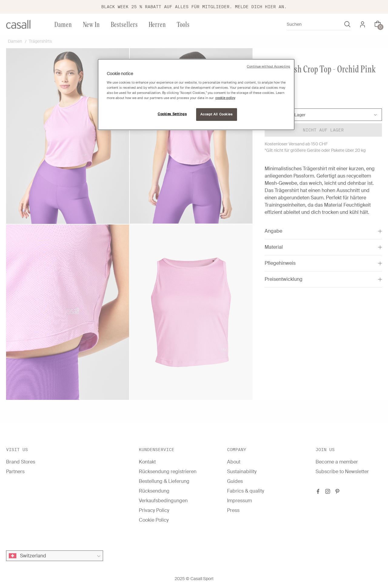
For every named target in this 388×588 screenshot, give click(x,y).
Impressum (239, 501)
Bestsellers (124, 24)
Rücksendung (154, 491)
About (234, 462)
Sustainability (242, 472)
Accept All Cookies (216, 114)
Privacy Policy (154, 510)
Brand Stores (21, 462)
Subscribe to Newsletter (342, 472)
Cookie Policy (154, 520)
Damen (63, 24)
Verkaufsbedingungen (163, 501)
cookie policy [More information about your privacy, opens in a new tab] (225, 98)
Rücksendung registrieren (168, 472)
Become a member (337, 462)
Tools (183, 24)
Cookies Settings (172, 114)
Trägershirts (40, 41)
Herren (157, 24)
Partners (15, 472)
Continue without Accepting (268, 66)
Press (233, 510)
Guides (235, 481)
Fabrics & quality (246, 491)
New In (91, 24)
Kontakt (147, 462)
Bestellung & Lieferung (164, 481)
